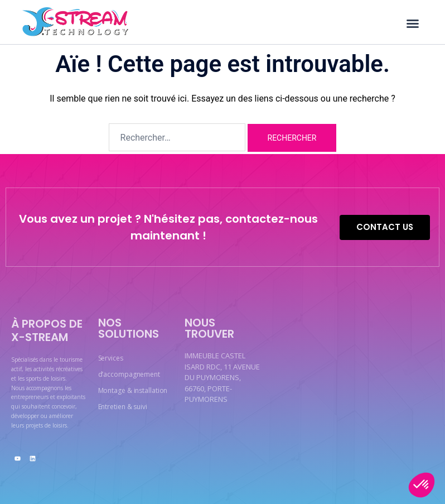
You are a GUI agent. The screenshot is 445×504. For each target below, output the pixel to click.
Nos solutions (129, 328)
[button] (413, 23)
